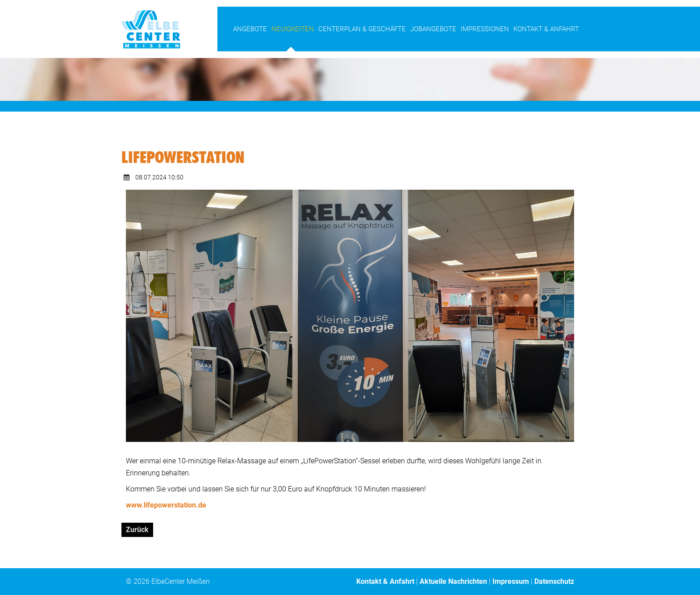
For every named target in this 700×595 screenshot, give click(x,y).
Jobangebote (433, 29)
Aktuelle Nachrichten (453, 581)
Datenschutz (554, 581)
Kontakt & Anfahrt (546, 29)
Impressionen (485, 29)
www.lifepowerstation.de (166, 505)
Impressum (511, 581)
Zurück (137, 530)
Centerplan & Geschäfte (362, 29)
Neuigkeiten (293, 29)
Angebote (250, 29)
